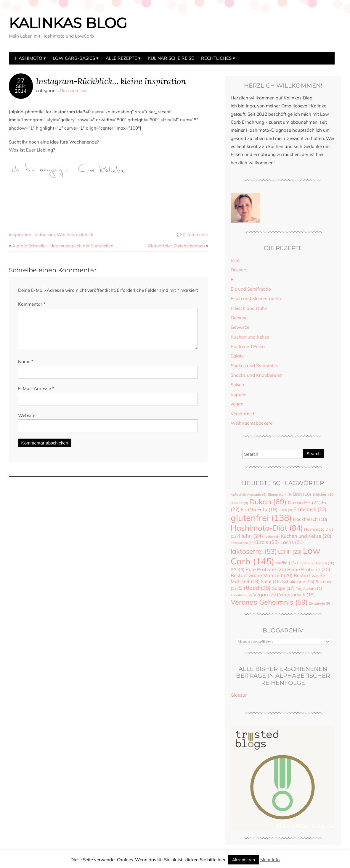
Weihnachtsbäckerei (252, 423)
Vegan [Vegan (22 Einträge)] (266, 594)
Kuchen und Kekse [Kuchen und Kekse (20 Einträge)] (306, 536)
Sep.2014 (21, 88)
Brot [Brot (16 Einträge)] (302, 494)
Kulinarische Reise (171, 58)
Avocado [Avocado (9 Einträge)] (257, 495)
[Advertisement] (117, 201)
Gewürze (240, 327)
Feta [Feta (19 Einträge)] (267, 509)
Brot (235, 260)
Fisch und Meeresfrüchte (256, 298)
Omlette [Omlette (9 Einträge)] (306, 563)
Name (26, 369)
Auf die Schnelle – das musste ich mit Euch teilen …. (65, 246)
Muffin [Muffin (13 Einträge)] (286, 563)
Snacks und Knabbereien (257, 375)
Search (314, 454)
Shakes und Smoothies (254, 366)
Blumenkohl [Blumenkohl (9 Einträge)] (280, 495)
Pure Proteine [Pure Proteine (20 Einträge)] (266, 569)
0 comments (195, 235)
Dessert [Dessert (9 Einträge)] (239, 503)
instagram (44, 235)
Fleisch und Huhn (249, 308)
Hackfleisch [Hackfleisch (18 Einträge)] (310, 519)
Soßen (237, 385)
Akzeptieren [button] (244, 860)
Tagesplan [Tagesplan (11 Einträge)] (309, 588)
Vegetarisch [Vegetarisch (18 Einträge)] (297, 595)
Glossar (239, 695)
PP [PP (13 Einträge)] (237, 570)
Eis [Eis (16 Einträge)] (248, 509)
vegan (237, 404)
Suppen (239, 394)
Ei (233, 280)
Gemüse (239, 318)
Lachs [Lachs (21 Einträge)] (292, 542)
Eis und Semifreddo (251, 289)
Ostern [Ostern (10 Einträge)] (325, 563)
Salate (237, 356)
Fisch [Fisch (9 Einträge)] (285, 510)
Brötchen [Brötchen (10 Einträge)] (323, 494)
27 (21, 81)
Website (27, 422)
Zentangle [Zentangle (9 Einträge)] (320, 603)
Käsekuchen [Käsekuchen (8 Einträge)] (241, 543)
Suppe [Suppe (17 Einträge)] (283, 588)
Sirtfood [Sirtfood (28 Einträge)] (255, 588)
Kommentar (32, 304)
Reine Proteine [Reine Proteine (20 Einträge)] (309, 569)
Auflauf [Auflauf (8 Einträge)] (238, 495)
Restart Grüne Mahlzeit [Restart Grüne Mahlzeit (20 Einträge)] (262, 575)
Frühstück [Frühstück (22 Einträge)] (310, 509)
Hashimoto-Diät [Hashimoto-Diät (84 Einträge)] (267, 528)
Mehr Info (270, 860)
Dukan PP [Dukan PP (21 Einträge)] (304, 502)
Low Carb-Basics (74, 58)
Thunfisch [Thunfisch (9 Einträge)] (241, 595)
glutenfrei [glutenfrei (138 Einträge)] (261, 518)
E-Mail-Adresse (36, 396)
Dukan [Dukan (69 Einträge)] (268, 501)
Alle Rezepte (121, 58)
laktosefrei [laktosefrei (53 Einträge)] (254, 551)
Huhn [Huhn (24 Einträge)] (251, 536)
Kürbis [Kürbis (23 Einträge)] (266, 542)
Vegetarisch (243, 414)
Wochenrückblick (75, 235)
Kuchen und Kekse (250, 337)
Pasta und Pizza (248, 346)
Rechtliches (216, 58)
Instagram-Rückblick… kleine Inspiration (111, 81)
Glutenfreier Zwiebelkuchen (176, 246)
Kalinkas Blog (68, 23)
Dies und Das (74, 90)
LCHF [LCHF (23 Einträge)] (290, 552)
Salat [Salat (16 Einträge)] (271, 581)
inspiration (20, 235)
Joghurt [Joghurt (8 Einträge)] (272, 537)
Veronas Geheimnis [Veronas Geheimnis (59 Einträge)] (269, 602)
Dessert (239, 270)
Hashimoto (29, 58)
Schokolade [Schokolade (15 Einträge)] (298, 581)
